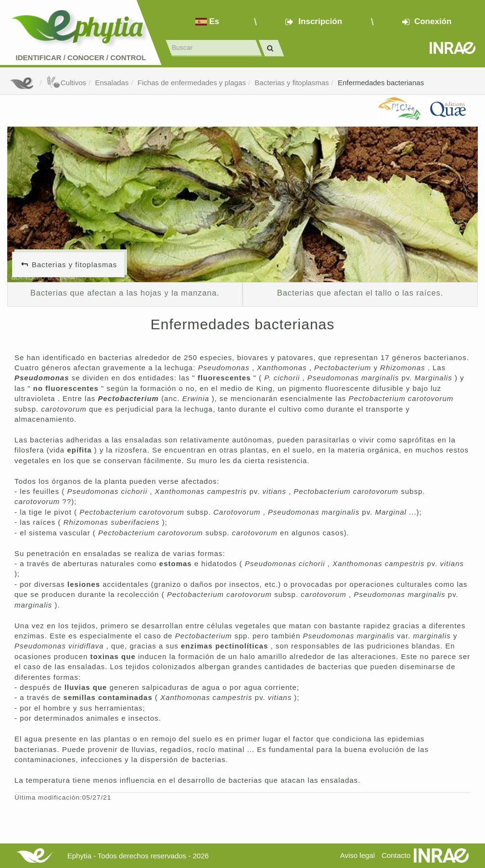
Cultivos (66, 83)
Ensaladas (112, 83)
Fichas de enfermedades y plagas (192, 83)
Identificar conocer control (81, 58)
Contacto (396, 855)
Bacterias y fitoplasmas (292, 83)
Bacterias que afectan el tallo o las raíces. (360, 293)
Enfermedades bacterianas (381, 83)
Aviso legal (357, 855)
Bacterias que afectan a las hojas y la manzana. (125, 293)
